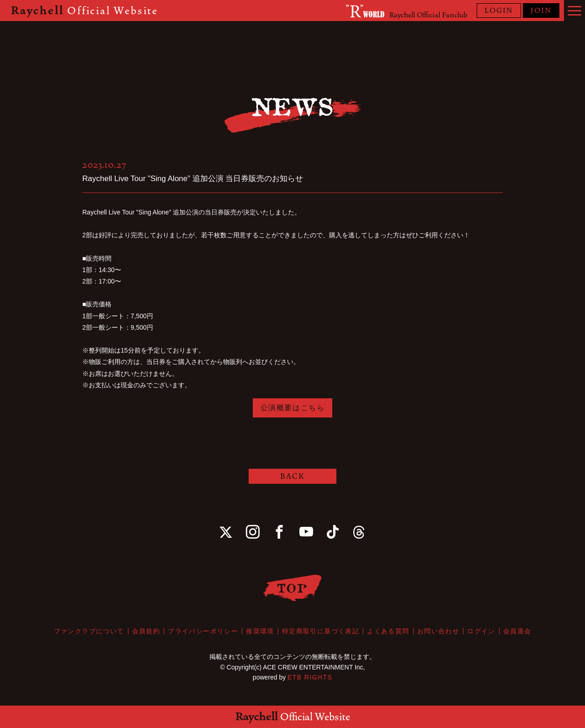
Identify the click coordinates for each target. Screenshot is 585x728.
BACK (292, 476)
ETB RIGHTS (310, 677)
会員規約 (146, 631)
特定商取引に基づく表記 (321, 631)
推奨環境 (260, 631)
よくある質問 (388, 631)
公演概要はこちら (293, 408)
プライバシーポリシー (203, 631)
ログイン (481, 631)
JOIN (541, 11)
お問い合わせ (438, 631)
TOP (293, 588)
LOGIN (499, 11)
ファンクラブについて (89, 631)
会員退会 (517, 631)
